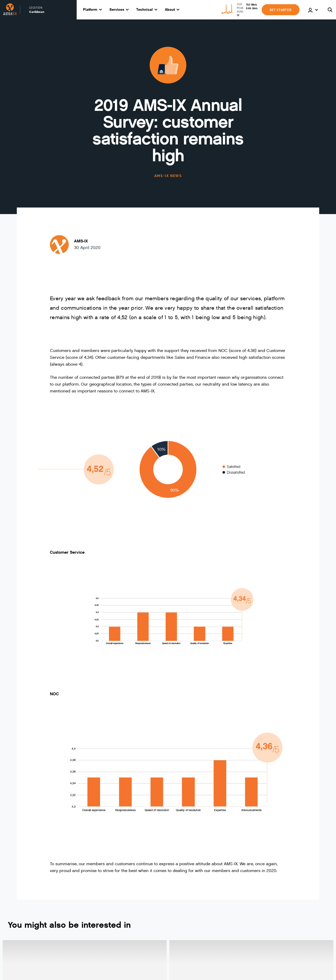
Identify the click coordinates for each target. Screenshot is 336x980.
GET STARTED (281, 10)
